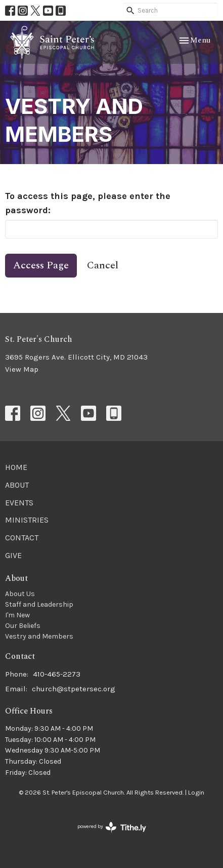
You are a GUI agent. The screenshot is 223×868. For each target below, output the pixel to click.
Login (196, 792)
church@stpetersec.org (74, 689)
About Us (20, 594)
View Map (22, 369)
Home (16, 467)
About (17, 485)
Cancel (103, 265)
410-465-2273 (57, 674)
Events (19, 503)
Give (13, 555)
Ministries (27, 520)
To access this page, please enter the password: (88, 203)
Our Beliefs (23, 626)
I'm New (17, 615)
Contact (22, 538)
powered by (112, 827)
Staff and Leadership (39, 604)
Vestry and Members (39, 636)
